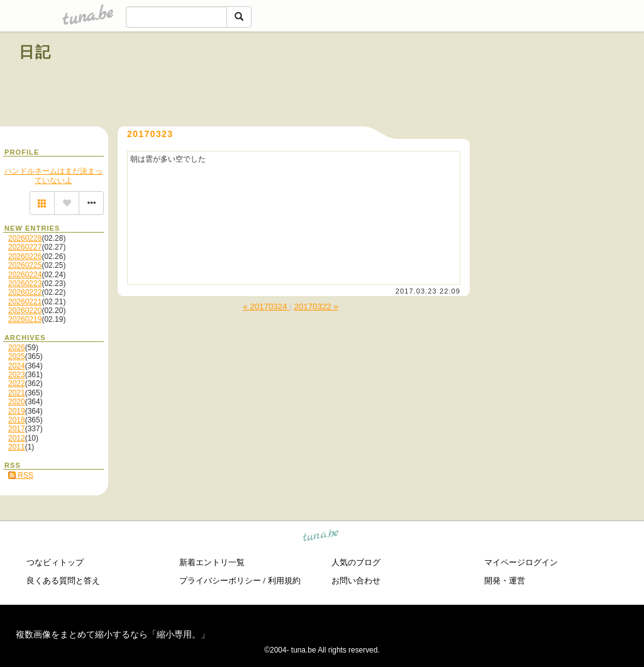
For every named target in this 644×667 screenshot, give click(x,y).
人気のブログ (356, 562)
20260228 (25, 238)
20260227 (25, 247)
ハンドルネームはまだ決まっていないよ (53, 175)
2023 (17, 375)
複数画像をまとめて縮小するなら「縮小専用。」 (113, 634)
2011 (17, 447)
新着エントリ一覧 (212, 562)
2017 (17, 429)
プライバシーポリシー (220, 581)
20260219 (25, 319)
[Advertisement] (482, 80)
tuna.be (321, 537)
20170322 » (316, 306)
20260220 (25, 311)
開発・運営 (505, 581)
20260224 (25, 275)
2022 (17, 383)
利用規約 (284, 581)
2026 (17, 348)
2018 (17, 420)
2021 (17, 393)
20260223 (25, 284)
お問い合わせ (356, 581)
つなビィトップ (55, 562)
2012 (17, 438)
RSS (21, 475)
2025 (17, 356)
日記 (36, 52)
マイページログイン (521, 562)
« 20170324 (266, 306)
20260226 (25, 256)
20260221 (25, 302)
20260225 (25, 265)
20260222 (25, 292)
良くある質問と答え (63, 581)
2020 (17, 402)
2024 (17, 366)
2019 (17, 411)
